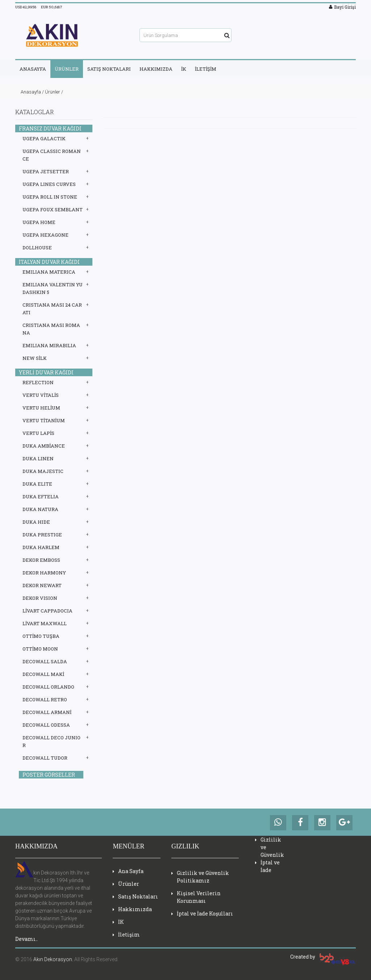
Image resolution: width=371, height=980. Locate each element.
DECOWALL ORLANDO (48, 687)
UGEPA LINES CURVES (49, 184)
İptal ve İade (267, 866)
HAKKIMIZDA (156, 69)
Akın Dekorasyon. (53, 959)
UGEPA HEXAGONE (45, 235)
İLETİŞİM (206, 69)
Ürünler (53, 92)
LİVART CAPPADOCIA (47, 611)
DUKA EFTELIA (41, 497)
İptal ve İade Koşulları (202, 913)
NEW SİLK (35, 358)
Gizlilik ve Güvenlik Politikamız (200, 877)
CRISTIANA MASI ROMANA (51, 329)
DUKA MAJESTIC (43, 471)
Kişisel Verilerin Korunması (196, 897)
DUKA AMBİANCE (44, 446)
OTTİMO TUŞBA (41, 636)
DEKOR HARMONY (44, 573)
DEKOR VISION (40, 598)
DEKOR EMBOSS (41, 560)
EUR (52, 7)
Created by (323, 957)
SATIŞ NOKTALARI (109, 69)
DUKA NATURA (40, 509)
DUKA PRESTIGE (42, 535)
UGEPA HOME (39, 222)
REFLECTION (38, 382)
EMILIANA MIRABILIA (49, 345)
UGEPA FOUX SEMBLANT (53, 209)
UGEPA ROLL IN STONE (50, 197)
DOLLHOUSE (37, 248)
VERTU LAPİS (38, 433)
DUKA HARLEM (41, 547)
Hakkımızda (132, 909)
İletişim (126, 935)
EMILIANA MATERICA (49, 272)
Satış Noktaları (135, 896)
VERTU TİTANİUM (44, 420)
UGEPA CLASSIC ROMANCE (52, 155)
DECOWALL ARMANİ (47, 712)
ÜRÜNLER (67, 69)
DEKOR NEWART (42, 585)
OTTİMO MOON (40, 649)
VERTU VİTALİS (41, 395)
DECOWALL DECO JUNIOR (51, 741)
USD (26, 7)
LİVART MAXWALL (45, 623)
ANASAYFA (33, 69)
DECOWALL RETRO (45, 699)
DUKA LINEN (38, 458)
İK (184, 69)
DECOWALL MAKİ (43, 674)
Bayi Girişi (342, 7)
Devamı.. (26, 939)
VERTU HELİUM (41, 408)
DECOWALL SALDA (45, 661)
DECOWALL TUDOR (45, 758)
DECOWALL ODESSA (46, 725)
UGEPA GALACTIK (44, 138)
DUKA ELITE (37, 484)
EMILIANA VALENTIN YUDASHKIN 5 (53, 288)
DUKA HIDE (36, 522)
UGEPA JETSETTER (46, 171)
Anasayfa (31, 92)
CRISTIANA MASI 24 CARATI (52, 309)
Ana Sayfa (128, 871)
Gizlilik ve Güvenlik (270, 847)
